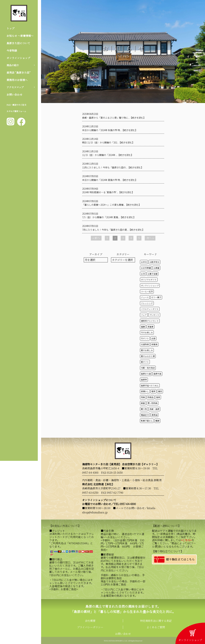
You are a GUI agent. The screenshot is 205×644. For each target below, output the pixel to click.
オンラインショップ (18, 58)
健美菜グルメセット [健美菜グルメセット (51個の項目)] (150, 321)
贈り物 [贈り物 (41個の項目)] (144, 409)
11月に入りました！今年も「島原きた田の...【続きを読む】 (113, 167)
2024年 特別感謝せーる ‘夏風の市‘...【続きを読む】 (108, 192)
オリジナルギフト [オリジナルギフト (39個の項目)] (149, 280)
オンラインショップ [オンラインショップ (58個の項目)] (150, 285)
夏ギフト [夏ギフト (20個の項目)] (145, 362)
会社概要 (90, 621)
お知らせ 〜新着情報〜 (20, 36)
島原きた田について (18, 43)
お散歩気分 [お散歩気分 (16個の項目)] (154, 262)
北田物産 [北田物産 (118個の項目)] (145, 344)
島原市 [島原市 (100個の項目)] (144, 380)
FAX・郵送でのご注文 (16, 106)
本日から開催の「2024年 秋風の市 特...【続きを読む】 (110, 130)
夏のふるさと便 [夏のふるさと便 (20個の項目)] (148, 356)
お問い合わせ (14, 96)
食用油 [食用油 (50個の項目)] (154, 415)
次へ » (150, 238)
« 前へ (96, 238)
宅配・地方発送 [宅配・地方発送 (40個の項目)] (148, 368)
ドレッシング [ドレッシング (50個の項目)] (147, 303)
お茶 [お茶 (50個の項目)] (143, 274)
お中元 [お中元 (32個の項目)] (144, 262)
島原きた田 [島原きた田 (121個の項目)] (146, 374)
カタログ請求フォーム (16, 112)
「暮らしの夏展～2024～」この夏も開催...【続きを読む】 (112, 205)
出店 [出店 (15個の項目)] (153, 338)
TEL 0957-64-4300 (125, 504)
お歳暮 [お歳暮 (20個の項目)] (156, 268)
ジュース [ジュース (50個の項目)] (145, 297)
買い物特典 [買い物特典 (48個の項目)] (152, 403)
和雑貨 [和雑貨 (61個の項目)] (154, 344)
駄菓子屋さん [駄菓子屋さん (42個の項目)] (147, 421)
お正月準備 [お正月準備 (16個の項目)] (146, 268)
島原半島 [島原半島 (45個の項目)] (157, 374)
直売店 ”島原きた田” (19, 73)
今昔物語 (12, 51)
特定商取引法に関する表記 (156, 621)
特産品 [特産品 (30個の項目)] (150, 397)
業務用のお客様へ (17, 81)
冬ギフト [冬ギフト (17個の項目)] (145, 338)
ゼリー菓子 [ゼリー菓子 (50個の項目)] (156, 297)
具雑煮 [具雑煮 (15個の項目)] (150, 327)
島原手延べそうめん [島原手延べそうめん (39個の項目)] (150, 385)
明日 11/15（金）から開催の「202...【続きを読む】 (108, 142)
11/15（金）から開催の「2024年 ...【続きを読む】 (108, 155)
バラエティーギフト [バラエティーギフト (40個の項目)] (150, 309)
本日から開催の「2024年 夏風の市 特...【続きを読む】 (110, 180)
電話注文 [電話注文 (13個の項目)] (145, 415)
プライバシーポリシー (90, 627)
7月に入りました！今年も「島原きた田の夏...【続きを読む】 (113, 230)
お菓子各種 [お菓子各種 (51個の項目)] (152, 274)
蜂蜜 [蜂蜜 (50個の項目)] (143, 403)
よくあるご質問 (156, 627)
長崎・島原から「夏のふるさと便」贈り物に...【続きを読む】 (114, 118)
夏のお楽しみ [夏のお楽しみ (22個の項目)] (147, 350)
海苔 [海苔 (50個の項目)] (160, 391)
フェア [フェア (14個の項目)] (144, 315)
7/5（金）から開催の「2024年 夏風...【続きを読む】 (109, 217)
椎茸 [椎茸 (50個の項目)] (153, 391)
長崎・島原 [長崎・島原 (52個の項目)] (154, 409)
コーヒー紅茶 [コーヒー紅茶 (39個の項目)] (147, 291)
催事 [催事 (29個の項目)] (143, 327)
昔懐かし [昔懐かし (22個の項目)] (145, 391)
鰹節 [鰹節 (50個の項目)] (157, 421)
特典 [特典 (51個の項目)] (143, 397)
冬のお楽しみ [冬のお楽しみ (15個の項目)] (147, 332)
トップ (11, 28)
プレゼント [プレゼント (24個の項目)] (154, 315)
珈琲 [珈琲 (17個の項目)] (158, 397)
